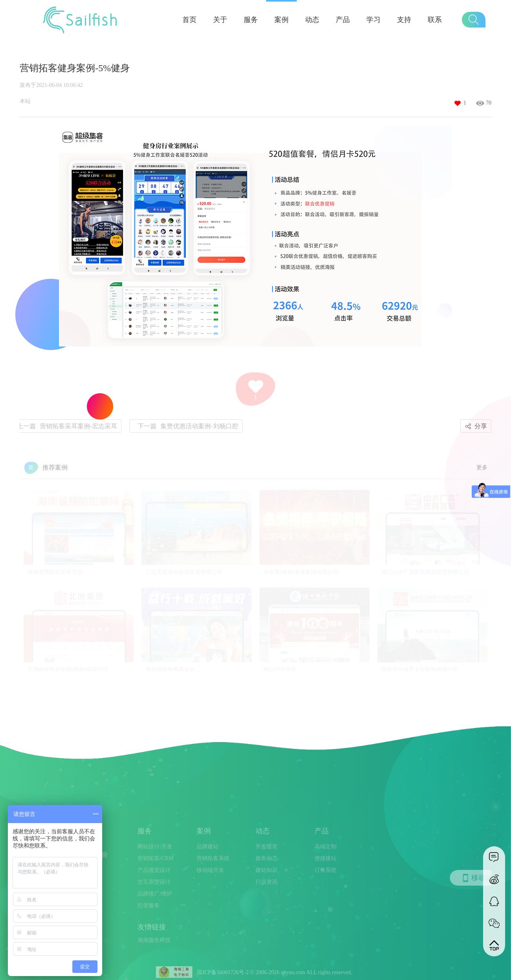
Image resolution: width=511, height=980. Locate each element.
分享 (475, 426)
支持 (404, 20)
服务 (251, 20)
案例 (281, 20)
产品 (343, 20)
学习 (373, 20)
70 (489, 103)
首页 (189, 20)
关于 (220, 20)
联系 (435, 20)
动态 (312, 20)
